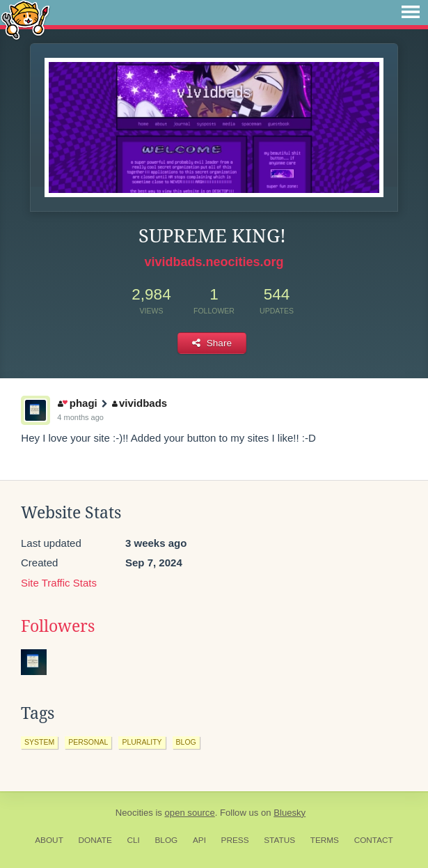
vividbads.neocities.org (214, 262)
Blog (166, 840)
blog (186, 742)
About (49, 840)
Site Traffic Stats (59, 583)
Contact (374, 840)
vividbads (140, 403)
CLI (133, 840)
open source (190, 813)
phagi (77, 403)
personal (88, 742)
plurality (142, 742)
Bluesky (290, 813)
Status (279, 840)
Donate (95, 840)
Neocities (134, 813)
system (39, 742)
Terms (325, 840)
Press (235, 840)
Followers (58, 626)
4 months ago (80, 417)
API (199, 840)
